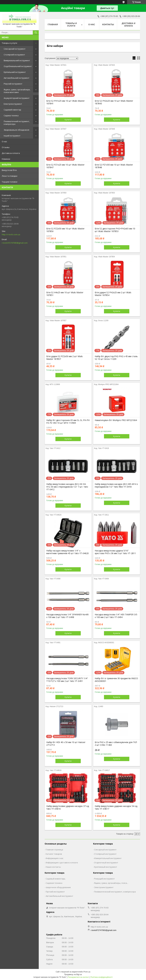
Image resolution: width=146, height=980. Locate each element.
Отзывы (6, 147)
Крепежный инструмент (106, 867)
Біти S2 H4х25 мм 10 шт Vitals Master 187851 (65, 294)
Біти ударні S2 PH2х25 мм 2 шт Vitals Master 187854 (113, 294)
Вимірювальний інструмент (17, 60)
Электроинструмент (104, 887)
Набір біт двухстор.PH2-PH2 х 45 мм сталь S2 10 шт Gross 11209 (116, 358)
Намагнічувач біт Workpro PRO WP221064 (116, 420)
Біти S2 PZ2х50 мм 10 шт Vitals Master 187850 (65, 230)
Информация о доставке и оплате (62, 863)
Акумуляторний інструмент (17, 98)
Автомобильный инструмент (59, 896)
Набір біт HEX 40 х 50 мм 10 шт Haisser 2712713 (66, 744)
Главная (53, 24)
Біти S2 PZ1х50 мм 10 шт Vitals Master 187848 (114, 166)
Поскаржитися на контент (78, 977)
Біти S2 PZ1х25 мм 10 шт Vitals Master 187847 (65, 166)
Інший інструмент (12, 136)
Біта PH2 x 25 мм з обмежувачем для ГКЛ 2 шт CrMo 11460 (116, 744)
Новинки (6, 159)
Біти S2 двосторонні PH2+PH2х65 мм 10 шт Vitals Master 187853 (115, 230)
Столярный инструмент (105, 854)
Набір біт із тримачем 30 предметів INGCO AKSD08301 (116, 680)
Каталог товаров (54, 854)
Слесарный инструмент (105, 850)
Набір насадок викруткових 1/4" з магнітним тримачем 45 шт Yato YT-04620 (67, 552)
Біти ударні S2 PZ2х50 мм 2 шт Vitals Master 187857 (65, 358)
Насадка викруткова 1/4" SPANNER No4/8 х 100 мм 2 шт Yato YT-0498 (67, 616)
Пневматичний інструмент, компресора (17, 123)
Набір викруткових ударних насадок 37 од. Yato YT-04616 (68, 807)
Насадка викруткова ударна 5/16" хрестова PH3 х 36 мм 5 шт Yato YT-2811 (115, 552)
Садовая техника (54, 883)
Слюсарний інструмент (15, 49)
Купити (68, 120)
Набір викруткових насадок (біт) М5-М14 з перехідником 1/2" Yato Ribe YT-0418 (116, 485)
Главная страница (54, 850)
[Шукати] (36, 33)
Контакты (108, 24)
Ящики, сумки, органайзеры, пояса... (111, 883)
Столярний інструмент (14, 55)
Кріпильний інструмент (15, 72)
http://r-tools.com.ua (11, 234)
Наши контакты (53, 867)
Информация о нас (55, 858)
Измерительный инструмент (108, 858)
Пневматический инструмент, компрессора (115, 892)
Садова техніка (11, 116)
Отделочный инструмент (106, 863)
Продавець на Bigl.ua (73, 974)
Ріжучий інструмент (13, 84)
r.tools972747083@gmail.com (15, 243)
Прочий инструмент (55, 892)
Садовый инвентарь (56, 879)
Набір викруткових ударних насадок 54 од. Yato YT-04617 (116, 807)
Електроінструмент (13, 104)
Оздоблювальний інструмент (18, 66)
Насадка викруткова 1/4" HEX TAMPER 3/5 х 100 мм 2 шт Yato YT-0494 (116, 616)
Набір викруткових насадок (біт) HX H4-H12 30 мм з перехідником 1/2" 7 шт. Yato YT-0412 (67, 487)
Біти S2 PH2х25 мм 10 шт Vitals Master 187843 (114, 102)
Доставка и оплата (11, 153)
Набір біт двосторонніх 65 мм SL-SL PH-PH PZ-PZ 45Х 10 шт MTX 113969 (68, 422)
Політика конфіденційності (101, 977)
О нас (4, 141)
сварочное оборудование (58, 887)
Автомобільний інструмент (17, 78)
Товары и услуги (9, 43)
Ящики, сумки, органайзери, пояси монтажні (17, 91)
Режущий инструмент (104, 879)
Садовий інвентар (12, 110)
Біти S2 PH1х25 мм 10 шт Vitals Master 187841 (65, 102)
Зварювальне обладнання (16, 130)
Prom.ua (87, 972)
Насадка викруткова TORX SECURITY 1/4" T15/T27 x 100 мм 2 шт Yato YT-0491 (67, 680)
